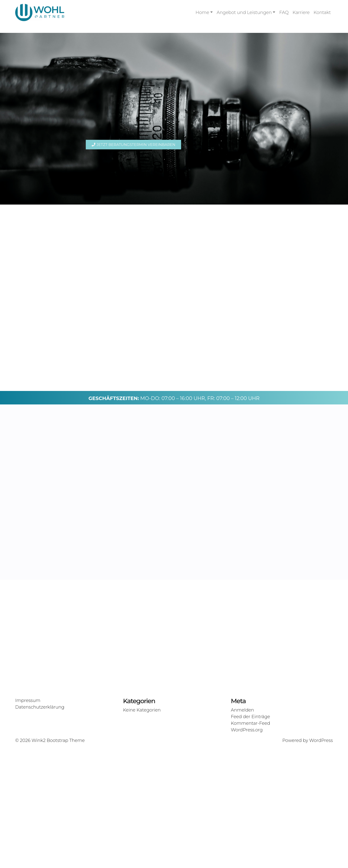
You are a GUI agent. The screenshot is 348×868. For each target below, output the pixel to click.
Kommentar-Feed (250, 843)
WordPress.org (247, 850)
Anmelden (242, 830)
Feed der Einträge (250, 837)
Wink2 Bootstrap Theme (58, 861)
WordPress (321, 861)
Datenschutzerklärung (40, 827)
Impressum (28, 821)
